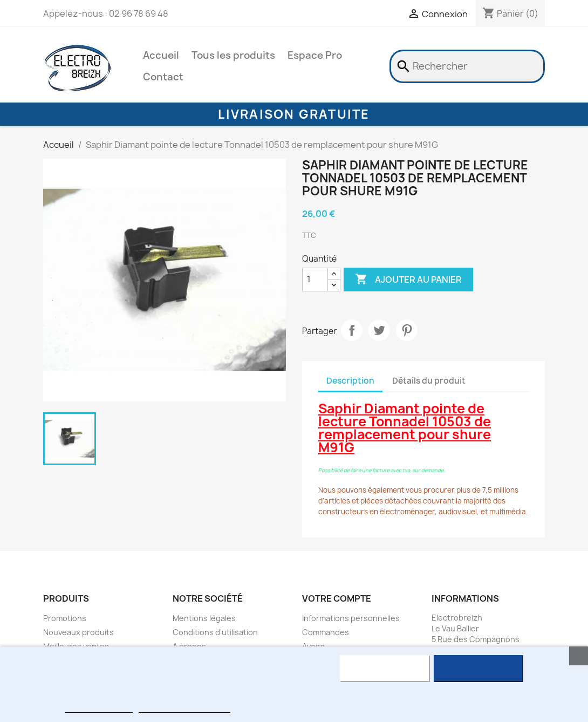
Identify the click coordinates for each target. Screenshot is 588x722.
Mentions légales (204, 618)
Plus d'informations (99, 708)
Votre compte (337, 598)
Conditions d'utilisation (215, 632)
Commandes (326, 632)
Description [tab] (350, 381)
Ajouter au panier (408, 280)
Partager (352, 330)
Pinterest (407, 330)
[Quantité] (315, 280)
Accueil (161, 55)
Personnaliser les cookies (184, 708)
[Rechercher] (467, 66)
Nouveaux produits (78, 632)
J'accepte (478, 669)
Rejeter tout (385, 669)
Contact (163, 77)
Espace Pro (315, 55)
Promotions (65, 618)
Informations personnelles (351, 618)
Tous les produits (233, 55)
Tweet (379, 330)
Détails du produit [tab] (429, 381)
